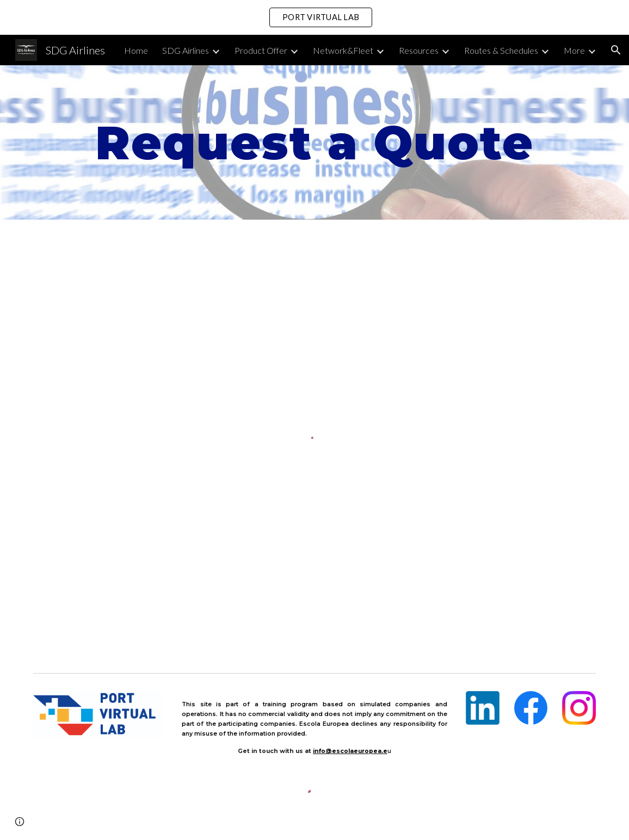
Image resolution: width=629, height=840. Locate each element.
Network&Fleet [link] (343, 50)
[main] (314, 142)
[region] (314, 17)
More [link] (574, 50)
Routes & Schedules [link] (501, 50)
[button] (616, 50)
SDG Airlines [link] (186, 50)
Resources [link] (419, 50)
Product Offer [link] (261, 50)
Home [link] (136, 50)
